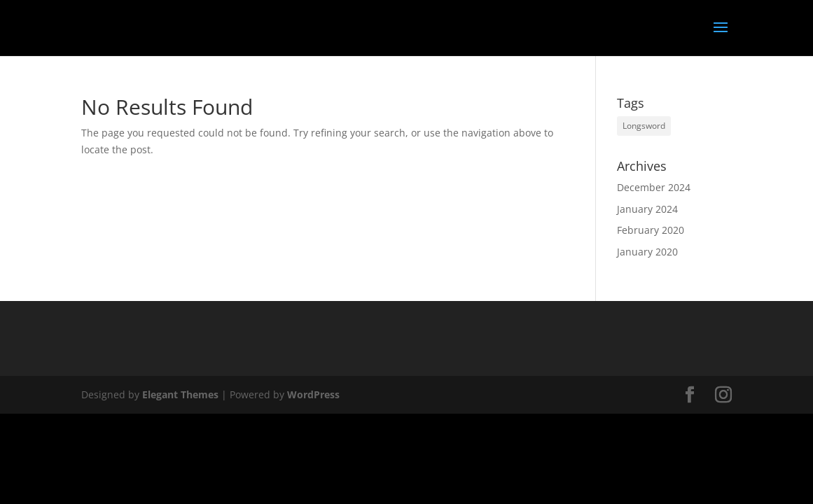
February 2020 (651, 230)
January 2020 (647, 252)
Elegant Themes (180, 394)
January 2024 (647, 209)
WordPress (313, 394)
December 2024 (654, 187)
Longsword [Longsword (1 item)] (644, 126)
